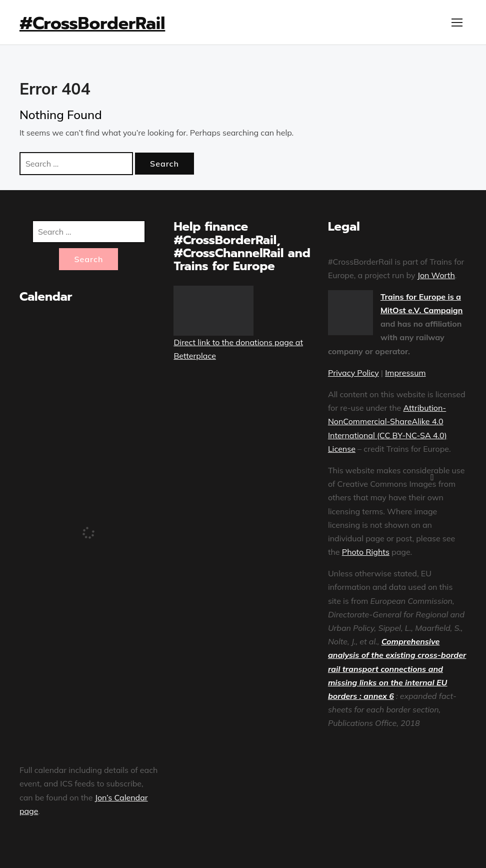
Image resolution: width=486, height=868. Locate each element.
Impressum (405, 373)
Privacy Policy (353, 373)
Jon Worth (436, 275)
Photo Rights (366, 552)
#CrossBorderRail (92, 23)
